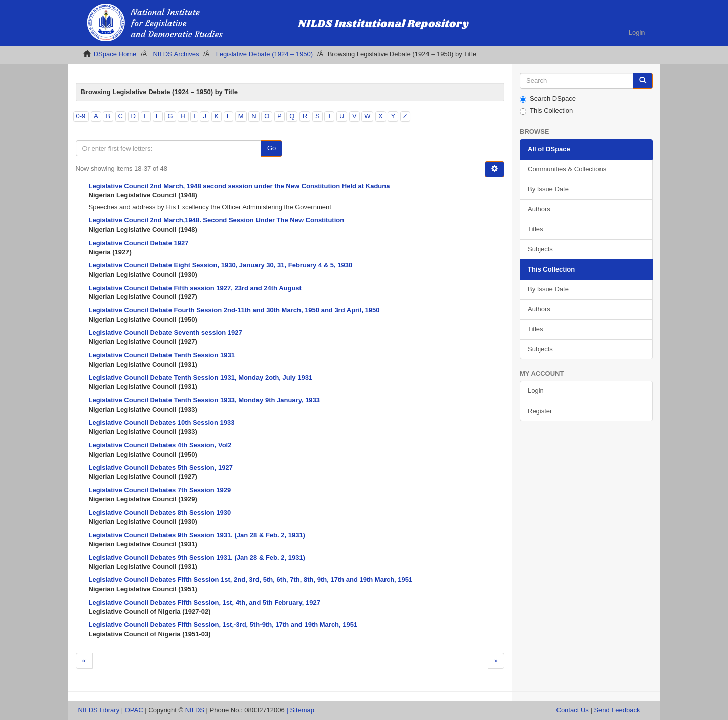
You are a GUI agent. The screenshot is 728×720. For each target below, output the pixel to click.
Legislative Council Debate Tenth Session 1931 (162, 355)
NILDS (195, 710)
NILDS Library (99, 710)
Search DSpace (548, 99)
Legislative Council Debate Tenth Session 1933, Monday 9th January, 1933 (204, 400)
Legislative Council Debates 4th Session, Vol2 (160, 445)
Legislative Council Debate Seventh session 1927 (165, 332)
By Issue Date (548, 189)
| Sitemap (300, 710)
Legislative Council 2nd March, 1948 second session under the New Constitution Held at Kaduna (239, 186)
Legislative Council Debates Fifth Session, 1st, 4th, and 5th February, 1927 (205, 602)
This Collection (546, 111)
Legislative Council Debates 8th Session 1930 (160, 512)
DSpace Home (115, 54)
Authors (539, 209)
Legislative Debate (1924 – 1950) (265, 54)
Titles (536, 229)
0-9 (81, 116)
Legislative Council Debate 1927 (139, 243)
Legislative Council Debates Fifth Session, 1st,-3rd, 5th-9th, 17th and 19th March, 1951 (223, 625)
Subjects (540, 249)
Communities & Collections (567, 169)
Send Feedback (617, 710)
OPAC (134, 710)
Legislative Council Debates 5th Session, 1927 (161, 467)
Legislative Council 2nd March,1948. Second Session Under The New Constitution (217, 220)
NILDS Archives (176, 54)
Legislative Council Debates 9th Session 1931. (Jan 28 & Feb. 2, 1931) (197, 535)
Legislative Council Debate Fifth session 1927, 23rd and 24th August (195, 288)
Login (536, 391)
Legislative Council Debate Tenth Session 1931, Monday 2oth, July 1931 (201, 377)
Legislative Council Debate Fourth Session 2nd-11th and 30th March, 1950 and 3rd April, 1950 (234, 310)
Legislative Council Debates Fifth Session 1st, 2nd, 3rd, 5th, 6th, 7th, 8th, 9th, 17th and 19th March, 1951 (251, 580)
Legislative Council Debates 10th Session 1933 (162, 422)
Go (271, 148)
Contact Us (573, 710)
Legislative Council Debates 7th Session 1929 (160, 490)
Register (540, 411)
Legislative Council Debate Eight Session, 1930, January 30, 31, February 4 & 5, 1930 (221, 265)
